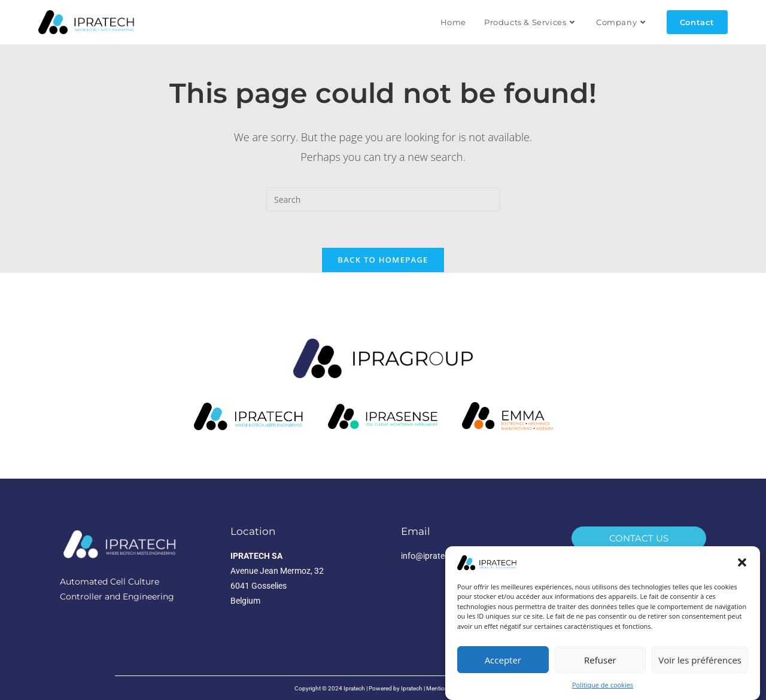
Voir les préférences (700, 660)
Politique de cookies (603, 685)
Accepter (503, 660)
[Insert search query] (383, 199)
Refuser (600, 660)
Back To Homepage (383, 260)
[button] (742, 562)
